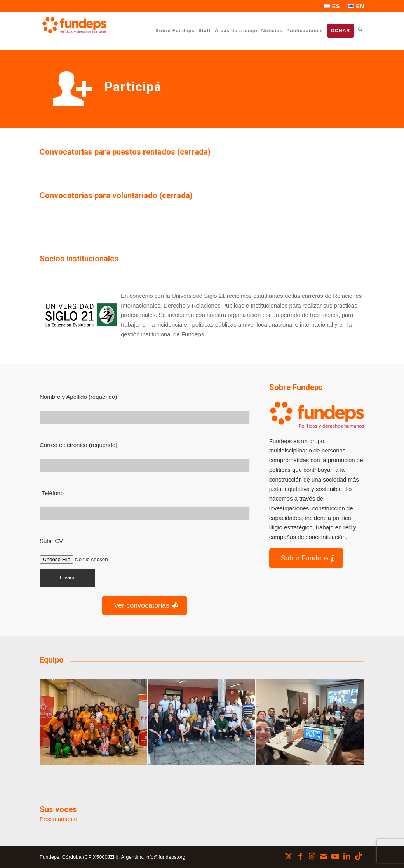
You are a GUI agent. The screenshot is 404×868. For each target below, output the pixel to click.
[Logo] (317, 415)
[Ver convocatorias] (145, 606)
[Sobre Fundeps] (306, 558)
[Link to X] (289, 856)
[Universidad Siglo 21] (80, 315)
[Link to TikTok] (359, 856)
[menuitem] (332, 6)
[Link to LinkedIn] (347, 856)
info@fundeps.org (165, 857)
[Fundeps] (74, 25)
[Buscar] (360, 30)
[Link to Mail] (324, 856)
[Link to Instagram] (312, 856)
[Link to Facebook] (300, 856)
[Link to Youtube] (335, 856)
